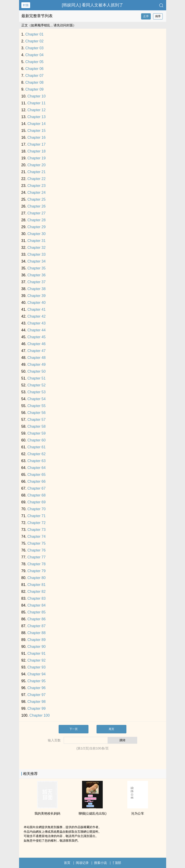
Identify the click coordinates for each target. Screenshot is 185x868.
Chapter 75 (36, 543)
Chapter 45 (36, 337)
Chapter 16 (36, 137)
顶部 (117, 863)
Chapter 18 (36, 151)
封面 (26, 5)
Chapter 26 (36, 206)
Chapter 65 (36, 475)
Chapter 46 (36, 344)
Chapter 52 (36, 385)
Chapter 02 (34, 41)
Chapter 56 (36, 413)
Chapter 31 (36, 241)
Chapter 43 (36, 323)
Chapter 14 (36, 124)
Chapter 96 (36, 688)
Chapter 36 (36, 275)
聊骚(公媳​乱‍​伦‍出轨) (92, 813)
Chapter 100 (40, 715)
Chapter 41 (36, 309)
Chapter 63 (36, 461)
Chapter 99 (36, 709)
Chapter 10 (36, 96)
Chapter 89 (36, 640)
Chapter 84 (36, 605)
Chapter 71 (36, 516)
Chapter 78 (36, 564)
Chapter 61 (36, 447)
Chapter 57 (36, 420)
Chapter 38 (36, 289)
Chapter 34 (36, 261)
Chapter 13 (36, 117)
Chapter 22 (36, 179)
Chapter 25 (36, 199)
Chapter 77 (36, 557)
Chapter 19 (36, 158)
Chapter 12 (36, 110)
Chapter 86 (36, 619)
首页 (67, 863)
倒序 (158, 16)
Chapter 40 (36, 303)
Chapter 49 (36, 365)
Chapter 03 (34, 48)
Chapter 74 (36, 537)
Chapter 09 (34, 89)
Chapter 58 (36, 426)
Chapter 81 (36, 585)
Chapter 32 (36, 248)
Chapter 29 (36, 227)
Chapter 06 (34, 69)
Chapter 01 (34, 34)
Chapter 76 (36, 550)
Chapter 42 (36, 316)
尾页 (111, 729)
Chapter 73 (36, 530)
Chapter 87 (36, 626)
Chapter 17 (36, 144)
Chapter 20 (36, 165)
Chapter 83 (36, 598)
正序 (146, 16)
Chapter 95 (36, 681)
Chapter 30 (36, 234)
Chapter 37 (36, 282)
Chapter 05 (34, 62)
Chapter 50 (36, 371)
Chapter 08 (34, 82)
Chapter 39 (36, 296)
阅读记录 (82, 863)
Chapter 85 (36, 612)
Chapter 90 (36, 647)
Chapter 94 (36, 674)
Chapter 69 (36, 502)
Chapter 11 (36, 103)
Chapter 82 (36, 592)
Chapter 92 (36, 660)
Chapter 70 (36, 509)
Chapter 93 (36, 667)
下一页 (74, 729)
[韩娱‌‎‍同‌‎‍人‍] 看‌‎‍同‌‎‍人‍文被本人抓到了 (92, 5)
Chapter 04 (34, 55)
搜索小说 (100, 863)
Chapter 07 (34, 76)
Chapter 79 (36, 571)
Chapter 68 (36, 495)
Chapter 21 (36, 172)
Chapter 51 (36, 378)
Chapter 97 (36, 695)
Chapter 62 (36, 454)
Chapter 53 (36, 392)
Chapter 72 (36, 523)
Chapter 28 (36, 220)
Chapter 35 (36, 268)
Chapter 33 (36, 254)
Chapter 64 (36, 468)
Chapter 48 (36, 358)
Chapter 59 (36, 433)
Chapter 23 (36, 186)
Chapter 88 (36, 633)
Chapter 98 (36, 702)
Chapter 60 (36, 440)
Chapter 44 (36, 330)
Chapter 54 (36, 399)
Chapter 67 (36, 488)
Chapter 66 (36, 481)
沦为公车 (138, 813)
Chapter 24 (36, 193)
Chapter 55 (36, 406)
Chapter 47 (36, 351)
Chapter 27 (36, 213)
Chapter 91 (36, 653)
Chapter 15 (36, 131)
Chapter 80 (36, 578)
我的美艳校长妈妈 (47, 813)
